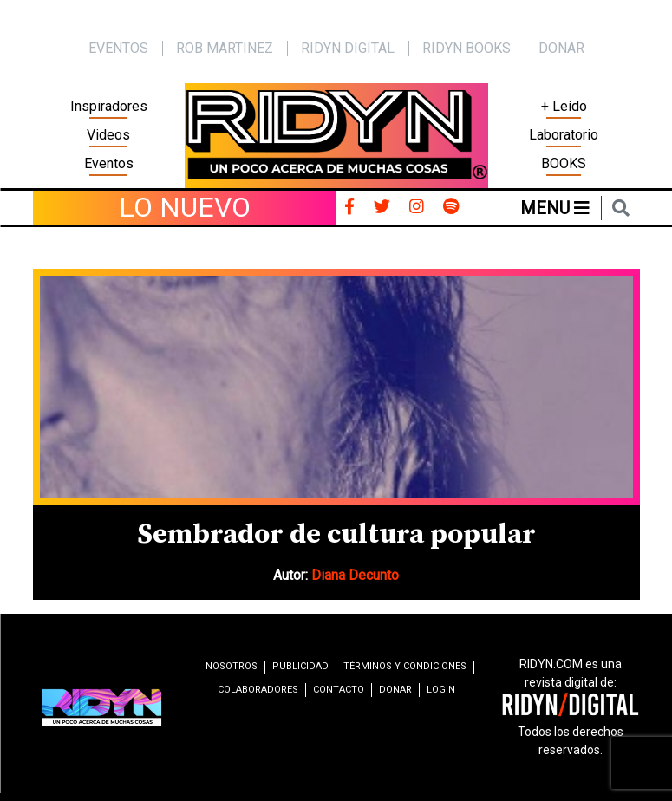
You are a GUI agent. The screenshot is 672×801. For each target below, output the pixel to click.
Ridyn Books (466, 48)
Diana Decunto (355, 575)
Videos (108, 135)
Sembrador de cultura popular (336, 535)
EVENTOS (118, 48)
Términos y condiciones (405, 666)
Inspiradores (109, 106)
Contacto (339, 690)
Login (441, 690)
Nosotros (232, 666)
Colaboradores (258, 690)
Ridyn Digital (348, 48)
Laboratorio (564, 135)
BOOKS (564, 163)
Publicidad (300, 666)
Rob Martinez (225, 48)
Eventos (109, 163)
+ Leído (564, 106)
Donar (561, 48)
